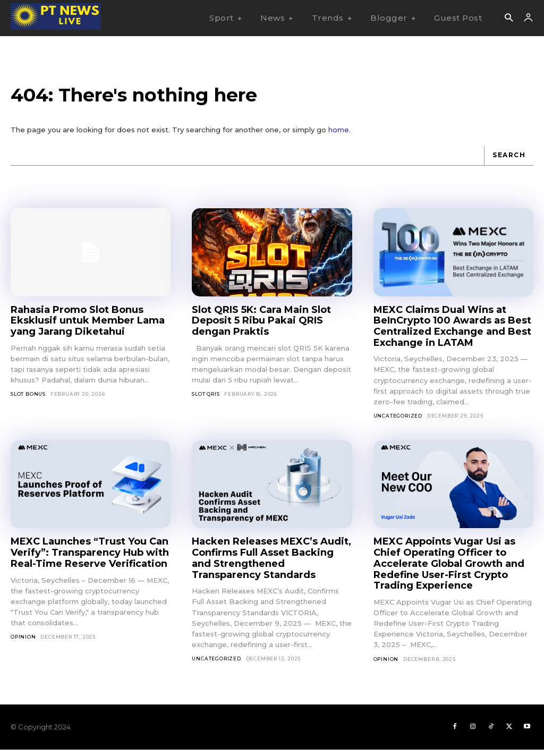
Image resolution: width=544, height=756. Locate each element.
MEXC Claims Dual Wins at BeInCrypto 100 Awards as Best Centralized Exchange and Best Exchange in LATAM (452, 332)
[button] (509, 18)
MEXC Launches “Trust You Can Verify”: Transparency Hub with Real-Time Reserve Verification (90, 559)
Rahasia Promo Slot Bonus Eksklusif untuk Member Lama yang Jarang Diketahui (88, 326)
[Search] (509, 162)
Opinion (23, 643)
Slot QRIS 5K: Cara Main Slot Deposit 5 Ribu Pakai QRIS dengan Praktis (261, 326)
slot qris (206, 400)
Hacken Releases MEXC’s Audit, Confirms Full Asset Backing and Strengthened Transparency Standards (271, 564)
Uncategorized (398, 422)
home (339, 135)
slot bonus (28, 400)
